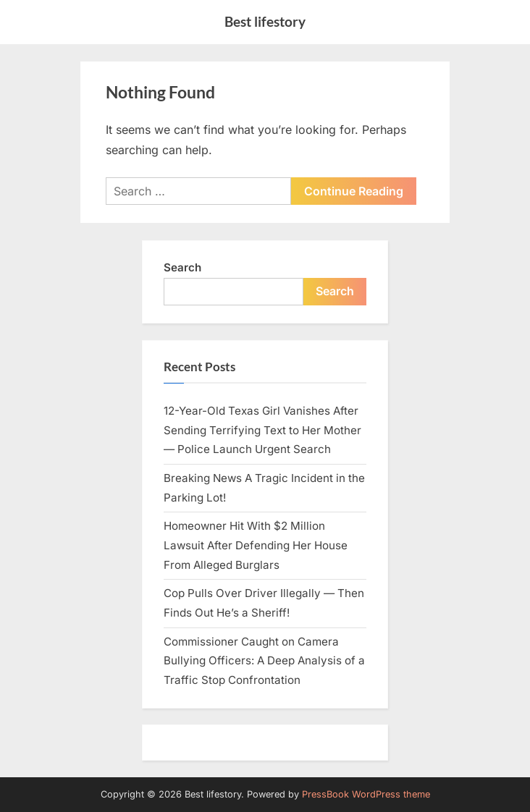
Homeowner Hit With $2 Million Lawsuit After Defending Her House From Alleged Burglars (256, 545)
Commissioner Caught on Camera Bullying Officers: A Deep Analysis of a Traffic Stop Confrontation (264, 661)
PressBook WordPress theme (366, 794)
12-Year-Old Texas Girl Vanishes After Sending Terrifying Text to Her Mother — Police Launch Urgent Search (262, 430)
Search (182, 267)
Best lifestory (265, 21)
